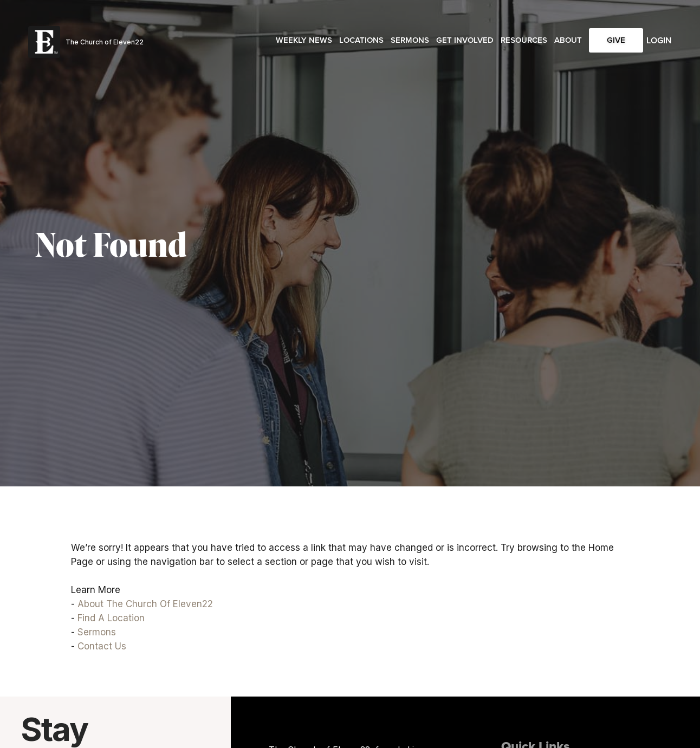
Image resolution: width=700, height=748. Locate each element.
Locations (361, 40)
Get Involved (465, 40)
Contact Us (102, 646)
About (568, 40)
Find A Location (111, 618)
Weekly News (304, 40)
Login (659, 40)
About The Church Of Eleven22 (145, 604)
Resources (524, 40)
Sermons (410, 40)
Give (616, 40)
